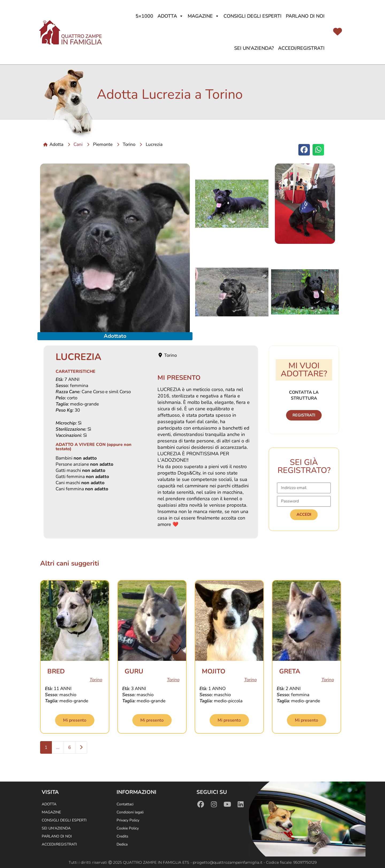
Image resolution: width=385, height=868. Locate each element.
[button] (304, 150)
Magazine (203, 16)
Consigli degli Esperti (253, 16)
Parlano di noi (305, 16)
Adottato (115, 336)
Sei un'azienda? (254, 48)
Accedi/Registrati (301, 48)
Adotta (170, 16)
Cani (78, 144)
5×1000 (144, 16)
